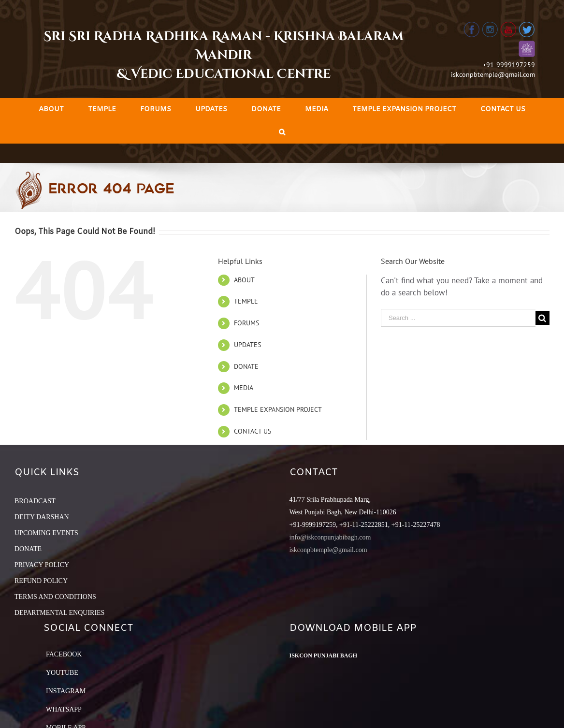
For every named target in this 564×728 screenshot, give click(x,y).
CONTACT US (253, 431)
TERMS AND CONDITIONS (55, 597)
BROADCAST (35, 501)
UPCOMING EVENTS (46, 533)
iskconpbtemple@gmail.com (493, 74)
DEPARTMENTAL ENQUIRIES (59, 613)
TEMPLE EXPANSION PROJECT (278, 409)
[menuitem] (51, 109)
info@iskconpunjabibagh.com (330, 537)
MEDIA (244, 388)
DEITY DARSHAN (42, 517)
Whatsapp (64, 709)
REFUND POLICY (41, 581)
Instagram (66, 691)
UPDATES (247, 345)
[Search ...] (458, 318)
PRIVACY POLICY (42, 565)
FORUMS (246, 323)
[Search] (282, 132)
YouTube (62, 673)
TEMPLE (246, 301)
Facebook (64, 654)
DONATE (246, 366)
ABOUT (244, 280)
